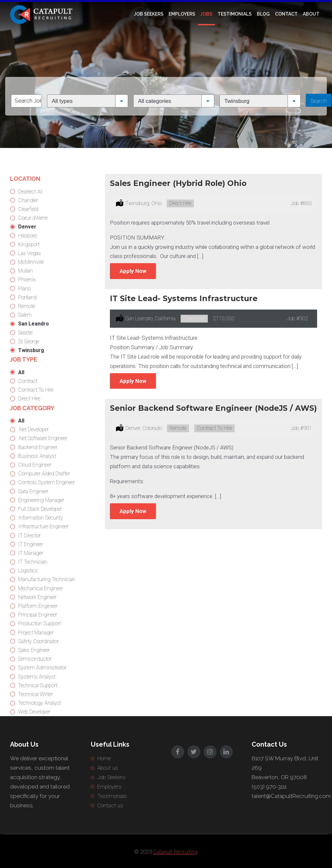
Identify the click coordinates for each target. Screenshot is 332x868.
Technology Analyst (40, 703)
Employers (182, 14)
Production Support (40, 623)
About (311, 14)
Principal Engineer (38, 615)
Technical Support (38, 685)
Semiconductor (35, 659)
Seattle (25, 333)
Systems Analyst (37, 677)
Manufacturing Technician (47, 579)
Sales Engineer (34, 650)
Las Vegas (30, 253)
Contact (286, 14)
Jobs (206, 14)
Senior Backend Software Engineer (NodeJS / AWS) (213, 408)
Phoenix (27, 280)
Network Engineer (37, 597)
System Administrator (42, 668)
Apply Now (133, 271)
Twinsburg (31, 350)
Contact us (110, 805)
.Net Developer (33, 429)
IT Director (29, 536)
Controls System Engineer (47, 482)
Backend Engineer (38, 447)
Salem (25, 315)
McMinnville (31, 262)
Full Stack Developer (40, 509)
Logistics (28, 571)
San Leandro (34, 324)
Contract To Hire (36, 390)
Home (104, 758)
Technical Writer (36, 694)
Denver (27, 227)
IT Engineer (30, 544)
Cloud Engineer (35, 465)
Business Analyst (37, 456)
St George (29, 342)
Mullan (25, 271)
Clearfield (28, 209)
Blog (263, 14)
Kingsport (29, 245)
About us (108, 768)
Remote (27, 306)
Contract (28, 381)
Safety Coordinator (38, 641)
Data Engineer (33, 491)
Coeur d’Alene (33, 218)
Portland (27, 297)
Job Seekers (149, 14)
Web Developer (34, 712)
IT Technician (33, 562)
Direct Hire (29, 399)
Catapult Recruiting (175, 852)
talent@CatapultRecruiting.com (291, 796)
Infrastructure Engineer (43, 526)
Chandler (28, 200)
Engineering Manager (41, 500)
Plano (24, 289)
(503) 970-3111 (269, 787)
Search (319, 101)
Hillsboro (28, 236)
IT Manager (31, 553)
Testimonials (235, 14)
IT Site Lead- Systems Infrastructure (184, 298)
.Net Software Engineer (43, 438)
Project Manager (36, 633)
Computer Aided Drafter (44, 474)
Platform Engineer (38, 606)
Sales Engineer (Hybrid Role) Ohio (178, 183)
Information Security (41, 518)
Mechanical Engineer (41, 588)
